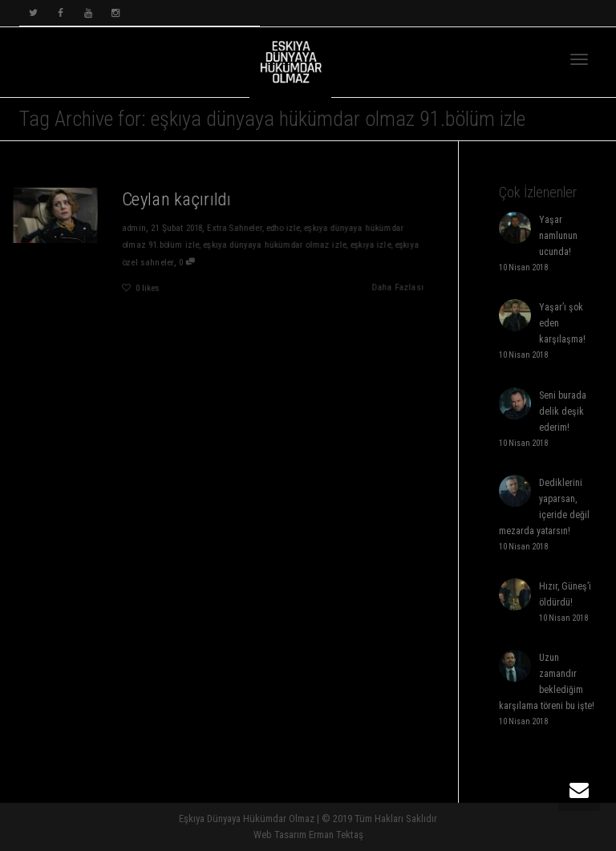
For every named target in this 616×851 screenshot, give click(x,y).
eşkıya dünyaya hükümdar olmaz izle (275, 245)
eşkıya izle (372, 245)
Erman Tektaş (336, 835)
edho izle (284, 228)
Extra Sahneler (235, 228)
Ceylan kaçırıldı (176, 198)
